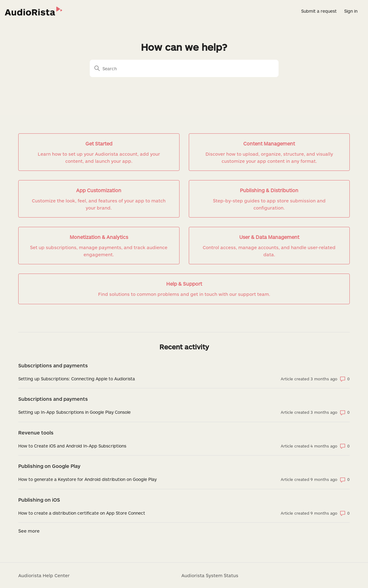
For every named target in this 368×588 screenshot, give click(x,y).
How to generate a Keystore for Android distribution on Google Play (87, 479)
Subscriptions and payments (53, 365)
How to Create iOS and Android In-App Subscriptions (72, 446)
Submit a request (319, 11)
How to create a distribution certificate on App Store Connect (82, 513)
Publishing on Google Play (49, 466)
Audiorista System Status (210, 575)
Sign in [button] (351, 11)
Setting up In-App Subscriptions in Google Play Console (74, 412)
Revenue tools (36, 432)
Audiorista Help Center (44, 575)
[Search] (184, 68)
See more (29, 531)
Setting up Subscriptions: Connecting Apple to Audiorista (77, 379)
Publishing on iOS (39, 500)
